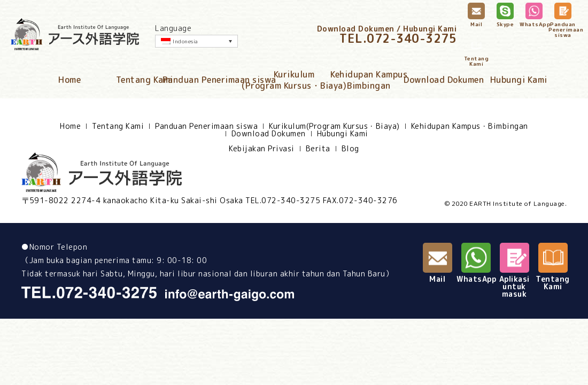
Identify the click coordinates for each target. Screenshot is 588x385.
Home (69, 80)
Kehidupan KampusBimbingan (369, 80)
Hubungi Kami (519, 80)
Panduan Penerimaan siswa (219, 80)
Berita (318, 149)
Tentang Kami (145, 80)
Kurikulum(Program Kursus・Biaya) (294, 80)
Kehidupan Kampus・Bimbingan (470, 126)
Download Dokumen (444, 80)
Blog (350, 149)
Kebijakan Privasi (262, 149)
